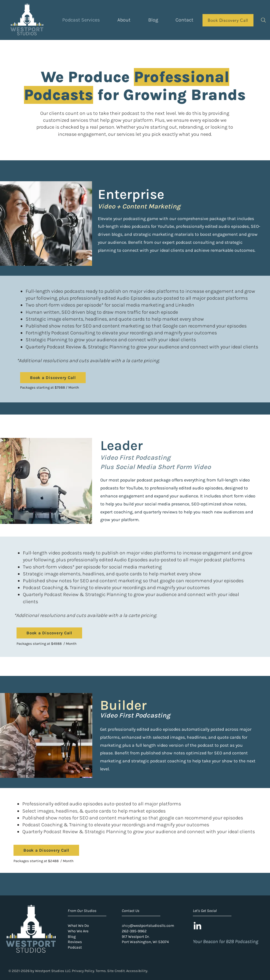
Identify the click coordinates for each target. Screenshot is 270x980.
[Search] (263, 20)
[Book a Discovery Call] (53, 378)
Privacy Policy (83, 971)
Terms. (101, 971)
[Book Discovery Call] (228, 20)
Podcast (75, 947)
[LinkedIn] (197, 926)
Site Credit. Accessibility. (128, 971)
